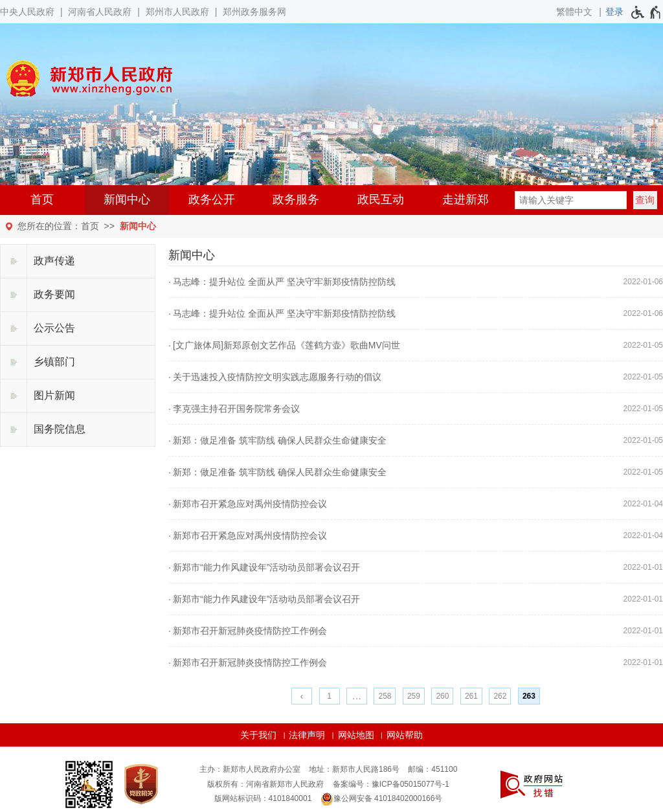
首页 (42, 199)
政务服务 (296, 199)
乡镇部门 (54, 362)
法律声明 (307, 735)
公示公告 (54, 328)
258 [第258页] (385, 696)
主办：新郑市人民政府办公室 (250, 769)
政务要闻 (54, 294)
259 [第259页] (414, 696)
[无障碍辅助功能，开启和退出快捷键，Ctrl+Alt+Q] (646, 12)
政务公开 (212, 199)
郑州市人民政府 (177, 12)
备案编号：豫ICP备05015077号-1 (391, 784)
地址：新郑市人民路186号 (354, 769)
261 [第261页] (471, 696)
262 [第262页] (500, 696)
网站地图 (356, 735)
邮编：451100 (433, 769)
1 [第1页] (329, 696)
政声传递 (54, 261)
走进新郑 (466, 199)
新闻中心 (127, 199)
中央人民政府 (27, 12)
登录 (614, 12)
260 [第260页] (442, 696)
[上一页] (302, 696)
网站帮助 (405, 735)
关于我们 (258, 735)
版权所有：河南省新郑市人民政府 (265, 784)
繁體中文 (574, 12)
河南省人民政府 (100, 12)
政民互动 (381, 199)
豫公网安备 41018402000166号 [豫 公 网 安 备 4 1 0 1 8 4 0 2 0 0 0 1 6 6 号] (382, 799)
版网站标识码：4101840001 (263, 798)
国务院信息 (60, 429)
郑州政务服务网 (254, 12)
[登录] (614, 12)
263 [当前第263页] (529, 696)
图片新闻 (54, 395)
